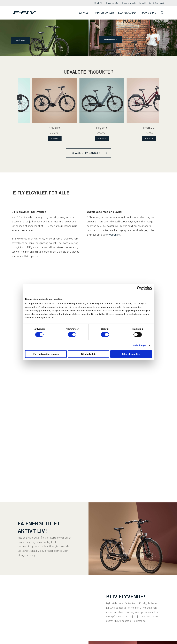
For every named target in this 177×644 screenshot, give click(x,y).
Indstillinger (140, 345)
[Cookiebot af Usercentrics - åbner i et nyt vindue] (139, 288)
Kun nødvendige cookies (46, 354)
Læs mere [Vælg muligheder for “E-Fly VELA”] (136, 138)
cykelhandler (114, 243)
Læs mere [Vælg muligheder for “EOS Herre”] (41, 138)
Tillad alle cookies (131, 354)
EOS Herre (41, 128)
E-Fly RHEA (89, 128)
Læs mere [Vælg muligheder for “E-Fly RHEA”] (89, 138)
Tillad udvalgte (89, 354)
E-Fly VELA (136, 128)
